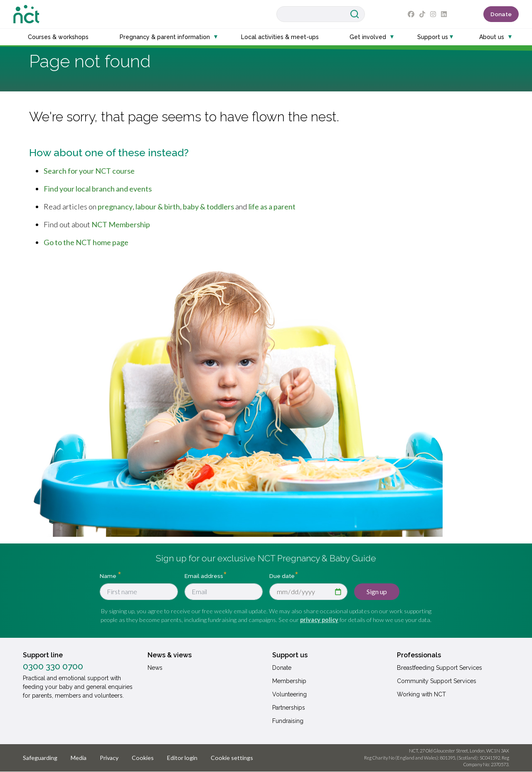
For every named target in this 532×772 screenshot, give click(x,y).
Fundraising (288, 721)
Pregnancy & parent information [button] (165, 37)
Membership (289, 681)
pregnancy (115, 207)
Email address (204, 575)
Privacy (109, 758)
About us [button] (492, 37)
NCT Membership (121, 224)
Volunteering (289, 694)
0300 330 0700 (53, 666)
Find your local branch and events (98, 189)
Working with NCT (421, 694)
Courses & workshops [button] (58, 37)
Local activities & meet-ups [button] (280, 37)
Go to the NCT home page (86, 242)
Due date (282, 575)
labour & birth (158, 207)
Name (109, 575)
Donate (501, 14)
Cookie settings (232, 758)
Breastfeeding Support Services (440, 668)
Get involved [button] (368, 37)
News (155, 668)
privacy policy (319, 620)
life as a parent (272, 207)
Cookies (143, 758)
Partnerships (289, 708)
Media (79, 758)
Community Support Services (437, 681)
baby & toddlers (208, 207)
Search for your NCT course (89, 171)
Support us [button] (433, 37)
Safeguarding (40, 758)
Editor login (182, 758)
